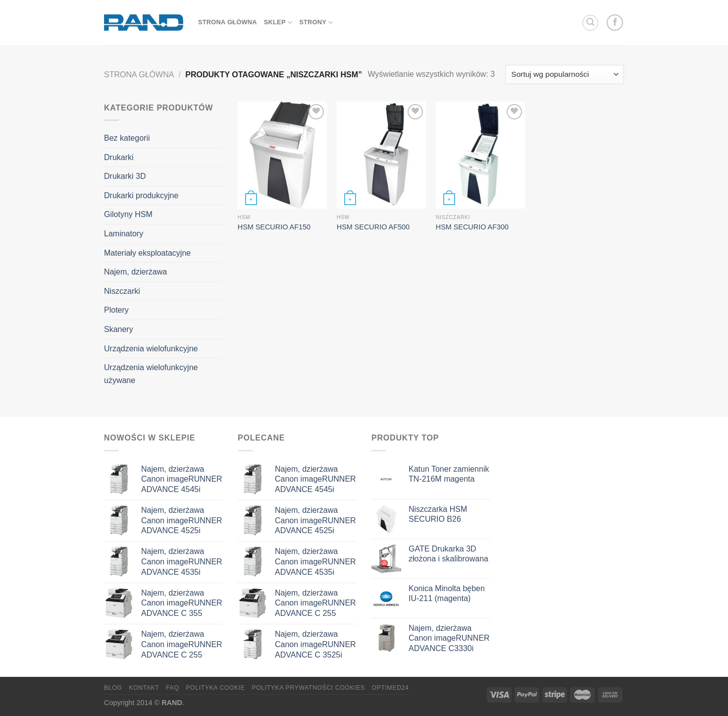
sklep (278, 23)
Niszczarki (122, 291)
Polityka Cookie (215, 688)
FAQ (172, 688)
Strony (316, 23)
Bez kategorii (127, 138)
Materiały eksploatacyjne (147, 253)
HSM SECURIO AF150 (274, 227)
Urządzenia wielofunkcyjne (151, 349)
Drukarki (119, 157)
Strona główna (139, 75)
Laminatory (124, 234)
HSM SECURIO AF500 (373, 227)
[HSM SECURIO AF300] (480, 155)
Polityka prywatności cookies (308, 688)
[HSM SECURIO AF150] (282, 155)
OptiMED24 (390, 688)
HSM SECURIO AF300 (472, 227)
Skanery (119, 329)
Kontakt (144, 688)
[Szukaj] (590, 23)
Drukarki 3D (125, 176)
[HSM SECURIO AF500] (381, 155)
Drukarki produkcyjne (141, 195)
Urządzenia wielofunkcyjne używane (151, 374)
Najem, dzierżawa (135, 272)
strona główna (228, 22)
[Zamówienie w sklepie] (565, 75)
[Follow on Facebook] (615, 23)
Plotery (116, 310)
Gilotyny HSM (128, 214)
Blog (113, 688)
